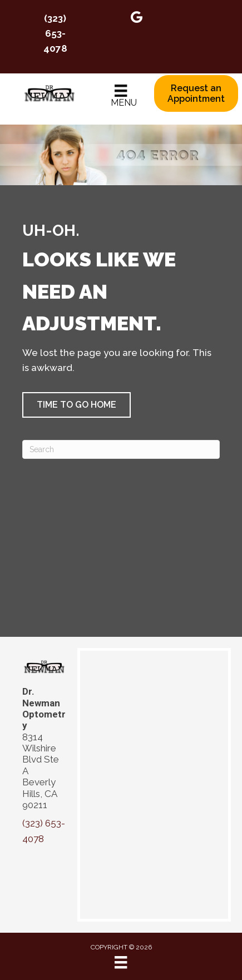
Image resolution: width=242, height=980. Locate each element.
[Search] (121, 449)
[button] (76, 405)
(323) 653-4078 (55, 33)
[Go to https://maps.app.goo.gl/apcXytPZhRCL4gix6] (137, 19)
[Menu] (121, 96)
